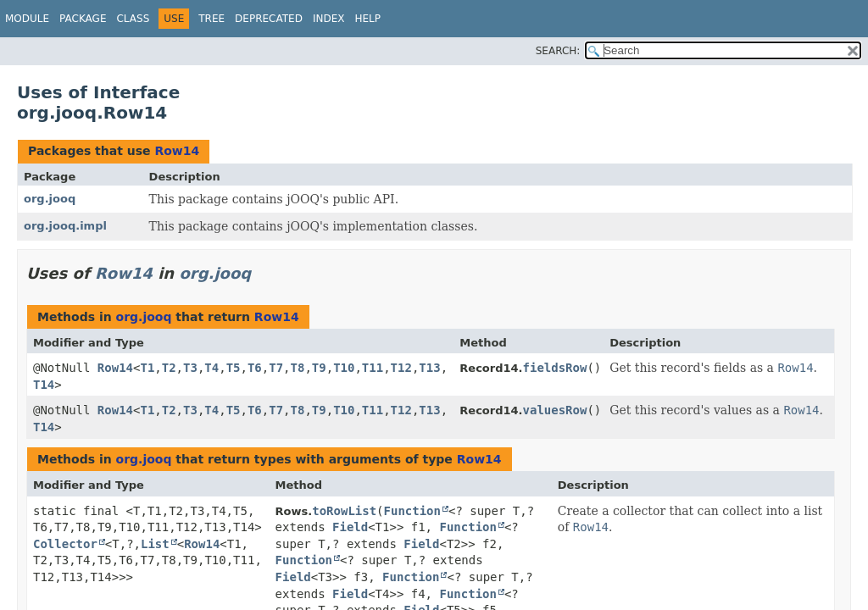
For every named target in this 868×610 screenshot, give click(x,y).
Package (83, 19)
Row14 (177, 151)
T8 (298, 368)
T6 (255, 368)
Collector (65, 544)
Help (367, 19)
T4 (211, 368)
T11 (373, 368)
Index (329, 19)
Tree (211, 19)
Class (133, 19)
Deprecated (269, 19)
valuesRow (555, 410)
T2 (169, 368)
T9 (319, 368)
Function (412, 511)
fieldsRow (555, 368)
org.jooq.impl (65, 226)
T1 (147, 368)
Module (27, 19)
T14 (44, 385)
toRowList (344, 511)
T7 (276, 368)
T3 (190, 368)
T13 (429, 368)
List (155, 544)
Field (350, 527)
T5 (234, 368)
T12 (401, 368)
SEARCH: (558, 51)
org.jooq (50, 199)
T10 (344, 368)
